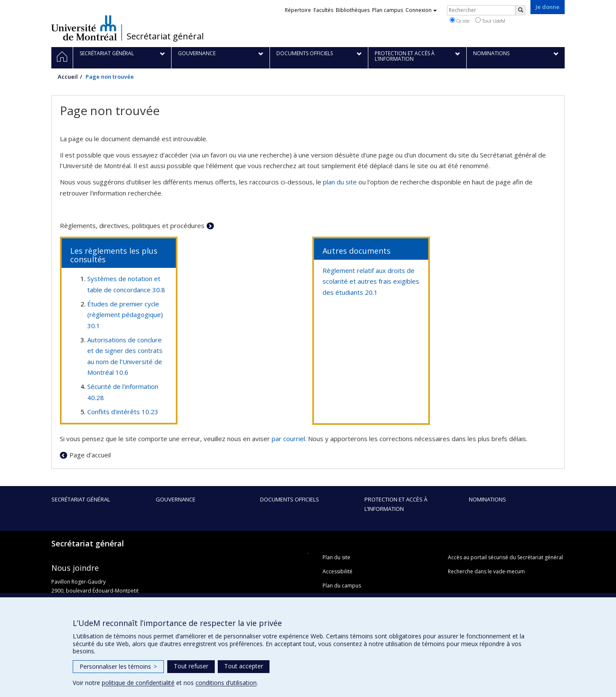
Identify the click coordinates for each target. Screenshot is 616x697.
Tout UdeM (490, 21)
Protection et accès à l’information (396, 504)
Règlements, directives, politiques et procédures (132, 225)
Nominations (487, 499)
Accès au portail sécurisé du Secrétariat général (505, 557)
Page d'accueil (90, 455)
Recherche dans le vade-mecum (486, 571)
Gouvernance (176, 499)
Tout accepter (244, 666)
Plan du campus (342, 586)
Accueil (68, 77)
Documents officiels (290, 499)
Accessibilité (338, 571)
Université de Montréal (84, 28)
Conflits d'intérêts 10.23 (123, 412)
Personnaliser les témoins (118, 666)
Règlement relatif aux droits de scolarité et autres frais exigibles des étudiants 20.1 (371, 281)
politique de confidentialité (138, 683)
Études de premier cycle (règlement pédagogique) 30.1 (125, 315)
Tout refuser (191, 666)
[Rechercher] (521, 10)
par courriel (288, 439)
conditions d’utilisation (226, 683)
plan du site (340, 182)
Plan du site (336, 557)
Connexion (421, 10)
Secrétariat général (165, 36)
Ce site (459, 21)
